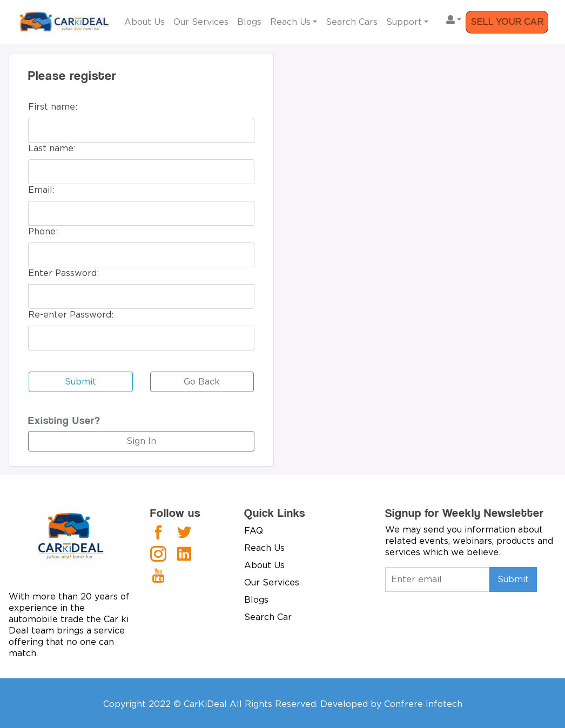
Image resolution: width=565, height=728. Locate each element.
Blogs (249, 22)
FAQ (254, 531)
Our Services (201, 22)
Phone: (43, 232)
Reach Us (290, 22)
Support (404, 22)
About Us (144, 22)
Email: (41, 190)
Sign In (141, 441)
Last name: (52, 149)
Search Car (268, 617)
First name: (53, 107)
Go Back (202, 382)
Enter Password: (63, 273)
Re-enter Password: (71, 315)
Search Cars (352, 22)
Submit (80, 382)
